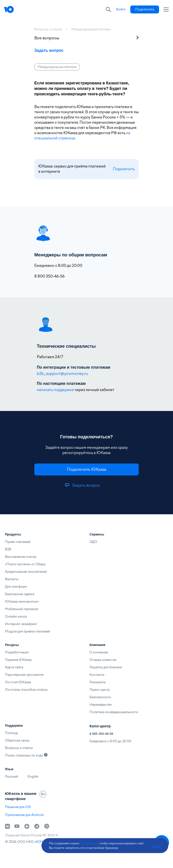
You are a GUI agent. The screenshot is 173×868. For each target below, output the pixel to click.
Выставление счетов (21, 557)
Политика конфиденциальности (114, 712)
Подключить (124, 169)
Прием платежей (18, 542)
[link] (121, 9)
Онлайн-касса (16, 616)
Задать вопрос (49, 50)
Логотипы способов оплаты (26, 690)
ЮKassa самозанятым (22, 602)
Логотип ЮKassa (18, 682)
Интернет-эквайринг (21, 624)
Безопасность (100, 697)
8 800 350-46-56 (101, 734)
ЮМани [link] (42, 842)
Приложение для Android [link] (24, 815)
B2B (8, 549)
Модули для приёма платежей (27, 631)
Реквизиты (98, 682)
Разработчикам (17, 652)
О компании (99, 652)
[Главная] (9, 9)
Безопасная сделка (20, 594)
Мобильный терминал (22, 609)
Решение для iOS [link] (18, 807)
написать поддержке (55, 390)
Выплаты (12, 579)
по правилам (89, 843)
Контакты (97, 675)
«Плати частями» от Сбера (25, 564)
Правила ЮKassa (18, 660)
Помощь (11, 733)
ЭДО (93, 542)
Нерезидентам (101, 705)
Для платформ (16, 587)
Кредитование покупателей (26, 572)
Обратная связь (17, 740)
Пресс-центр (100, 690)
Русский (11, 777)
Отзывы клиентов (103, 660)
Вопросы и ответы (19, 748)
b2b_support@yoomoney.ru (62, 374)
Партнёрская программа (24, 675)
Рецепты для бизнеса (106, 667)
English (33, 777)
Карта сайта (14, 667)
